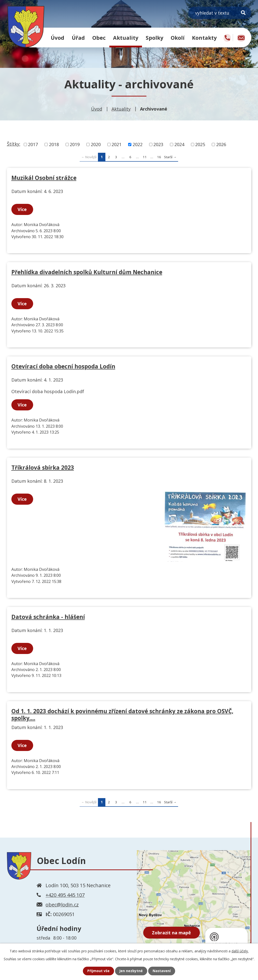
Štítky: (14, 144)
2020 (96, 144)
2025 (200, 144)
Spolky (154, 38)
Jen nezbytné (131, 971)
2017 (33, 144)
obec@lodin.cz (62, 905)
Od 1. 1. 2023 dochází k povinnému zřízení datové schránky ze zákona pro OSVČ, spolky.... (122, 715)
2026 (221, 144)
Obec (99, 38)
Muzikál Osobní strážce (44, 178)
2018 (54, 144)
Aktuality (126, 38)
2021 (117, 144)
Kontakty (204, 38)
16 (159, 157)
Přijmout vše (98, 971)
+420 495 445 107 (65, 895)
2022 (138, 144)
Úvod (58, 38)
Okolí (178, 38)
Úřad (78, 38)
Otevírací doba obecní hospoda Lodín (63, 366)
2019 (75, 144)
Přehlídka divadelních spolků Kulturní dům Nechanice (87, 272)
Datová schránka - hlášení (48, 617)
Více (23, 209)
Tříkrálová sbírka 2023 (43, 468)
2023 (158, 144)
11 (145, 157)
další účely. (240, 951)
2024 (179, 144)
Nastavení (162, 971)
